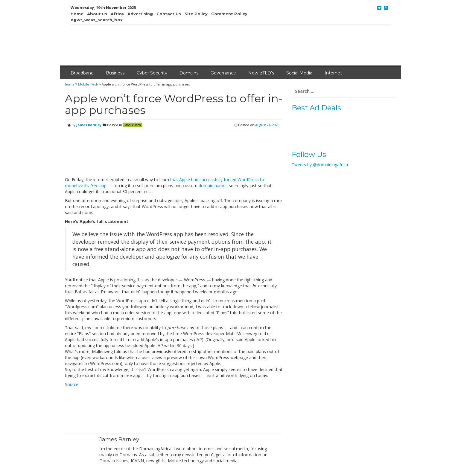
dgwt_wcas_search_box (97, 20)
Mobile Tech (88, 84)
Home (77, 14)
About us (97, 14)
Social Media (299, 73)
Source (72, 384)
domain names (213, 186)
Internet (333, 73)
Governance (223, 73)
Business (115, 73)
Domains (189, 73)
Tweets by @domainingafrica (320, 165)
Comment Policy (229, 14)
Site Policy (196, 14)
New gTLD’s (261, 73)
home (70, 84)
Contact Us (169, 14)
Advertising (140, 14)
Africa (117, 14)
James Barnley (89, 125)
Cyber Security (152, 73)
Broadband (82, 73)
